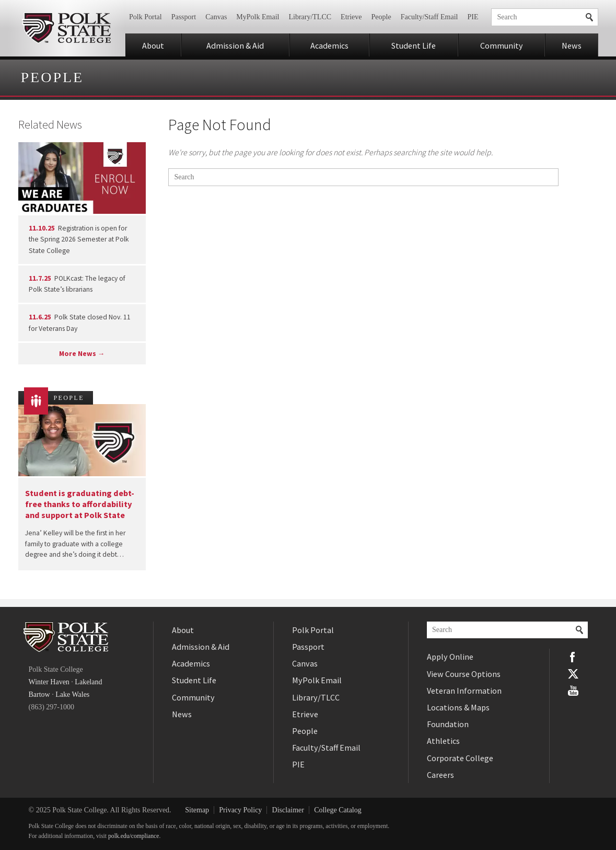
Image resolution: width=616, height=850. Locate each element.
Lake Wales (72, 694)
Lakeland (88, 682)
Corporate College (460, 758)
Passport (184, 17)
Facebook (573, 657)
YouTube (573, 691)
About (153, 45)
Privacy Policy (240, 810)
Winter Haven (49, 682)
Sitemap (197, 810)
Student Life (414, 45)
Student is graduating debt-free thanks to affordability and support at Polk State (80, 504)
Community (502, 45)
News (572, 45)
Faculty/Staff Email (429, 17)
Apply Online (450, 657)
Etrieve (351, 17)
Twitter (573, 674)
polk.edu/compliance (133, 836)
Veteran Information (464, 691)
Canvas (216, 17)
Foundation (448, 724)
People (381, 17)
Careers (440, 775)
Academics (329, 45)
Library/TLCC (310, 17)
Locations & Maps (458, 707)
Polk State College (67, 28)
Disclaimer (288, 810)
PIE (473, 17)
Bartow (39, 694)
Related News (50, 124)
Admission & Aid (235, 45)
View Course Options (464, 674)
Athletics (443, 741)
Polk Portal (146, 17)
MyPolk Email (258, 17)
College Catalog (338, 810)
